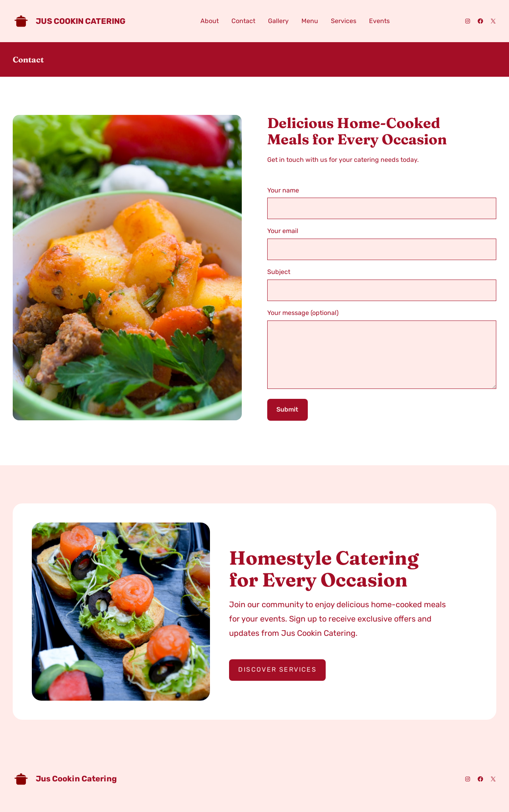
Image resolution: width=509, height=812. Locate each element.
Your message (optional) (382, 357)
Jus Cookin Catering (81, 21)
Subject (382, 285)
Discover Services (277, 681)
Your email (382, 244)
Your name (382, 203)
